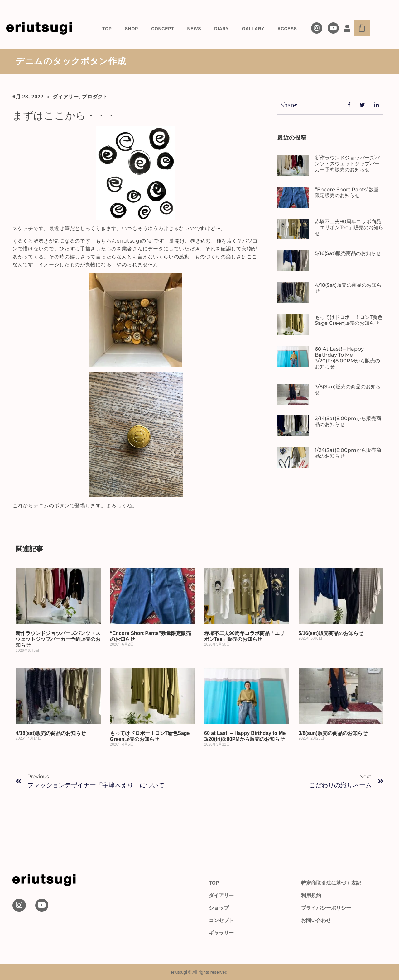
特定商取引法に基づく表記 (331, 883)
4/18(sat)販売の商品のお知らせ (51, 733)
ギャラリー (221, 933)
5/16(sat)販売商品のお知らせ (348, 253)
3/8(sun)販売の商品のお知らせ (333, 733)
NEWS (194, 29)
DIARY (221, 29)
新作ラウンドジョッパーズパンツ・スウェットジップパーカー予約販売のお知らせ (347, 164)
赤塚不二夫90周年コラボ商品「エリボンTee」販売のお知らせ (349, 227)
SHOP (132, 29)
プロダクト (95, 97)
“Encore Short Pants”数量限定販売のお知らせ (347, 192)
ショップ (219, 908)
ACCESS (287, 29)
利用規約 (311, 895)
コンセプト (221, 920)
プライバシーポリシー (326, 908)
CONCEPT (163, 29)
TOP (107, 29)
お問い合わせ (316, 920)
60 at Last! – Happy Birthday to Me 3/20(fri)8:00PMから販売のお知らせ (347, 358)
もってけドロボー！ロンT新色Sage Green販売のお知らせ (349, 320)
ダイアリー (66, 97)
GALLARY (253, 29)
